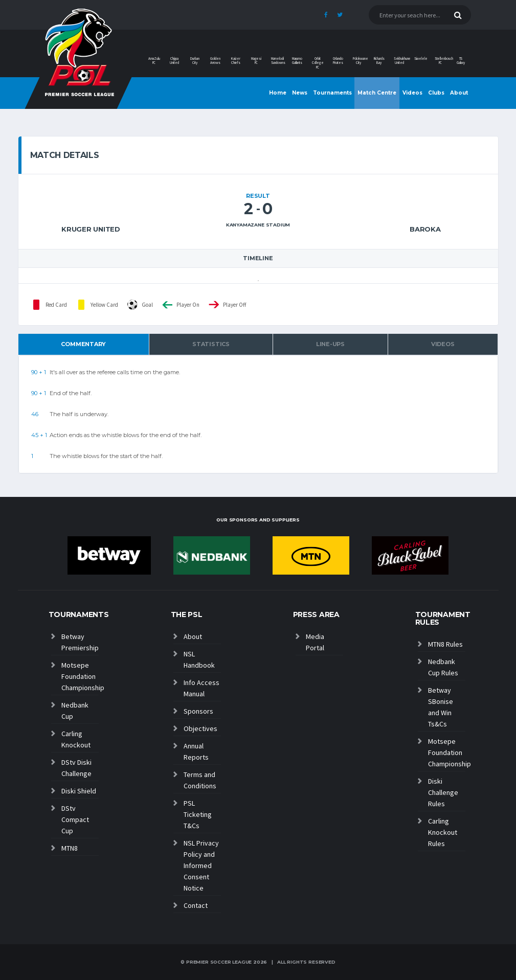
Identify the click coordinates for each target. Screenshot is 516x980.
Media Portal (315, 642)
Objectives (200, 728)
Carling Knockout (76, 739)
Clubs (436, 93)
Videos (412, 93)
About (459, 93)
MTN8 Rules (445, 644)
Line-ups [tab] (330, 344)
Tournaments (332, 93)
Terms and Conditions (200, 780)
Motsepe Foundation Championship (80, 676)
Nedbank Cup (75, 711)
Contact (196, 905)
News (300, 93)
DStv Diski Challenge (76, 768)
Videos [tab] (443, 344)
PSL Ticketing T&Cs (198, 814)
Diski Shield (79, 791)
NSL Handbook (199, 659)
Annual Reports (196, 751)
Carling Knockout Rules (443, 832)
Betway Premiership (80, 642)
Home (278, 93)
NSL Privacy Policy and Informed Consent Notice (201, 865)
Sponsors (198, 711)
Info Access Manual (201, 688)
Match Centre (377, 93)
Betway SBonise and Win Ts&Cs (441, 707)
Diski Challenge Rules (443, 792)
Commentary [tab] (83, 344)
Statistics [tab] (211, 344)
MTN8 (70, 848)
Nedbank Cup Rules (443, 667)
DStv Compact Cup (75, 819)
